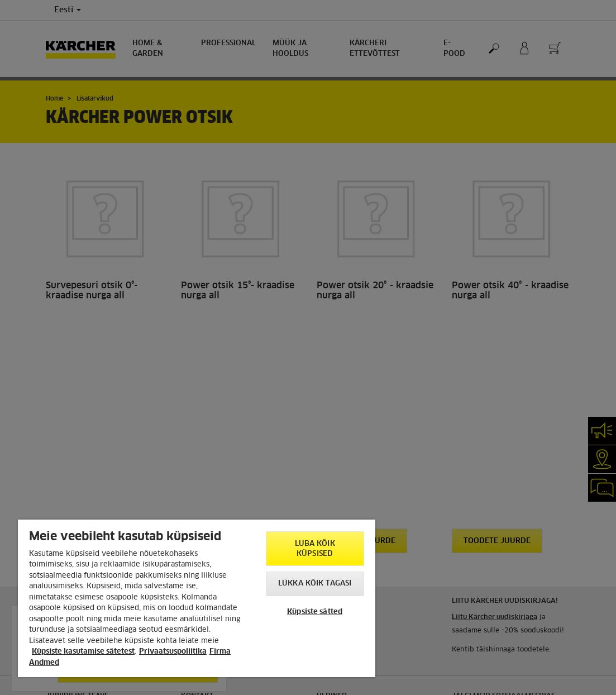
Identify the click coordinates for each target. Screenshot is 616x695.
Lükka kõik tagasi (315, 584)
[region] (197, 598)
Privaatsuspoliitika (173, 652)
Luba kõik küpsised (315, 549)
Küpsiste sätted (315, 612)
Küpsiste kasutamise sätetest (83, 652)
